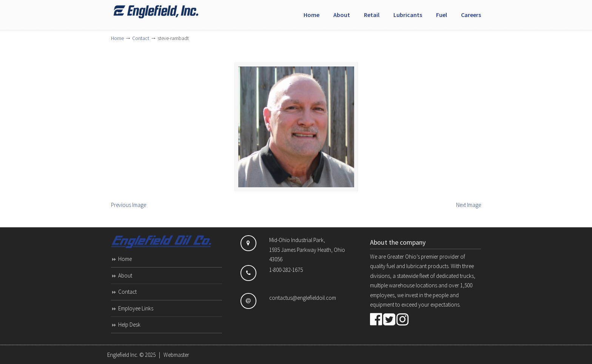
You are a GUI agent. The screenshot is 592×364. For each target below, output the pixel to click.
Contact (141, 38)
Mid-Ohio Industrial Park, (297, 240)
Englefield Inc (168, 12)
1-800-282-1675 (286, 270)
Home (117, 38)
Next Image (469, 205)
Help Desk (129, 325)
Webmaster (176, 355)
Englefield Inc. (123, 355)
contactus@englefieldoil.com (303, 298)
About (125, 275)
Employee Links (136, 308)
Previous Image (129, 205)
